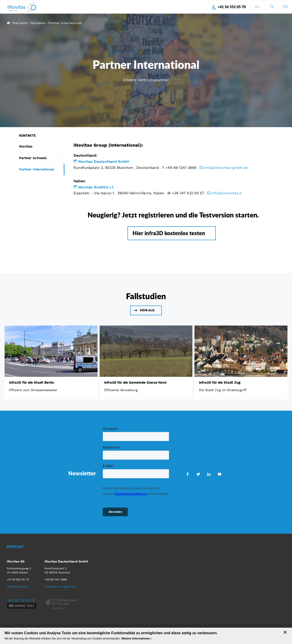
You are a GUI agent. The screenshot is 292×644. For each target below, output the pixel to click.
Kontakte (38, 23)
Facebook (188, 474)
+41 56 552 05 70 (232, 7)
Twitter (198, 474)
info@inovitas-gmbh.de (60, 587)
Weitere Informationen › (137, 639)
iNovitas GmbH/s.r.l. (96, 187)
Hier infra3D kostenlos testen (169, 233)
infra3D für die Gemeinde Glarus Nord (135, 382)
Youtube (220, 474)
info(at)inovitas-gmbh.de (226, 168)
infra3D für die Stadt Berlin (32, 382)
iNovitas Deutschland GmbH (104, 162)
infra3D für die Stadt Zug (220, 382)
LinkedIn (209, 474)
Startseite (20, 23)
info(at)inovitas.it (227, 193)
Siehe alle (147, 310)
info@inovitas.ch (18, 587)
